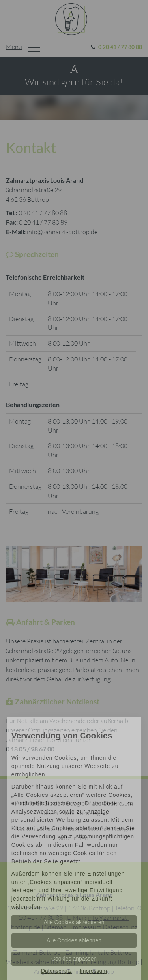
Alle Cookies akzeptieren (74, 922)
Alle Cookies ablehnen (74, 940)
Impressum (93, 971)
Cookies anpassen (74, 959)
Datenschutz (56, 971)
